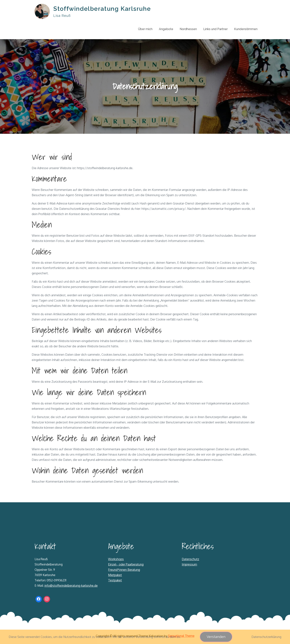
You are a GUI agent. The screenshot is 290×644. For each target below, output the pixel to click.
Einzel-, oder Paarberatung (126, 565)
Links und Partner (215, 29)
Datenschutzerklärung (266, 637)
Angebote (166, 29)
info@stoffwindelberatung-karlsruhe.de (71, 586)
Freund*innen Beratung (124, 570)
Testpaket (115, 580)
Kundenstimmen (246, 29)
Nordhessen (188, 29)
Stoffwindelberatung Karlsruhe (102, 9)
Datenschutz (190, 559)
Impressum (189, 565)
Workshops (116, 559)
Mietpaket (115, 575)
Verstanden (216, 637)
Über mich (145, 29)
